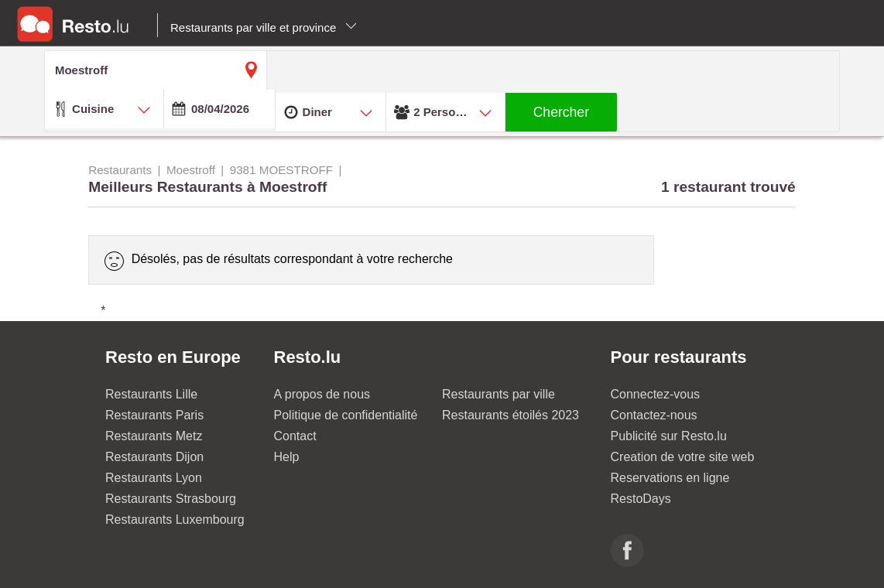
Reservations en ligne (670, 478)
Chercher (561, 112)
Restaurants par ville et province (264, 27)
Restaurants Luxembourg (175, 520)
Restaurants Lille (151, 394)
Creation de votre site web (683, 457)
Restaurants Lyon (154, 478)
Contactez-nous (654, 415)
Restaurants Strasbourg (171, 499)
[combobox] (104, 109)
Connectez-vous (656, 394)
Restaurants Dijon (154, 457)
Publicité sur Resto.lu (669, 436)
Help (287, 457)
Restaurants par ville (499, 394)
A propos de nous (322, 394)
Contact (295, 436)
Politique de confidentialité (346, 415)
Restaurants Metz (154, 436)
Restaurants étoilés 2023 (511, 415)
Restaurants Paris (154, 415)
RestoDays (641, 499)
